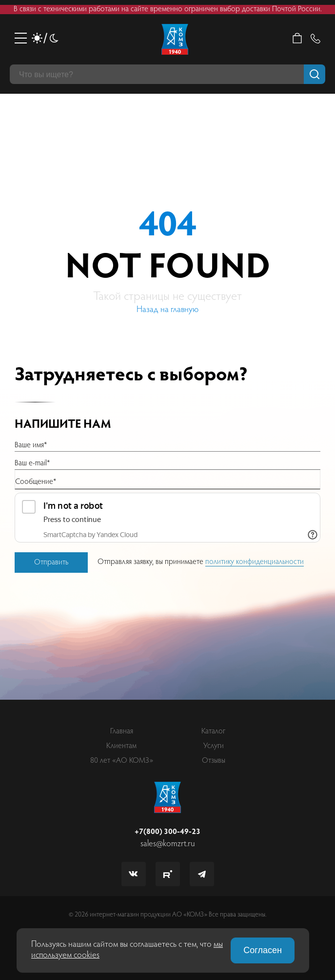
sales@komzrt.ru (168, 844)
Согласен (263, 950)
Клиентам (121, 746)
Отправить (51, 563)
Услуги (214, 746)
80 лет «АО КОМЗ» (122, 761)
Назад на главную (167, 310)
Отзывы (214, 761)
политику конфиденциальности (255, 562)
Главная (122, 731)
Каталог (213, 731)
